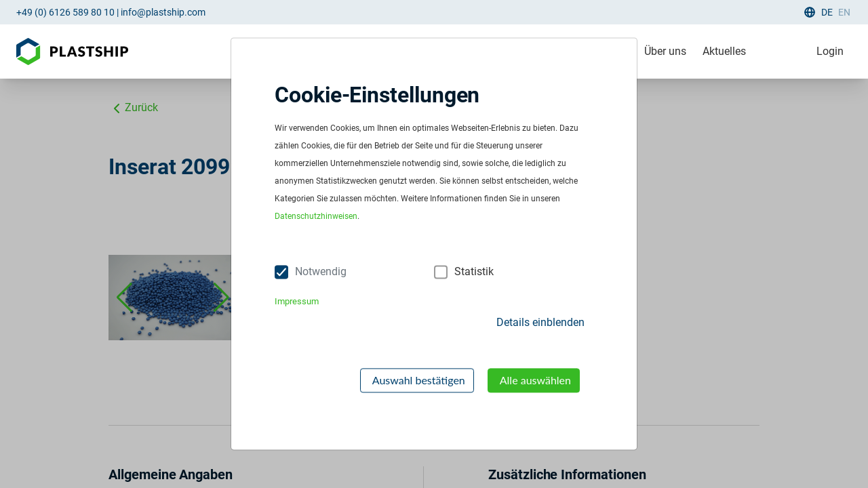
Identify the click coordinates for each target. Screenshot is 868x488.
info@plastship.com (163, 12)
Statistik (474, 272)
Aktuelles (724, 51)
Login (830, 51)
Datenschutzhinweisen (316, 217)
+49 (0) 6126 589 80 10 (65, 12)
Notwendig (321, 272)
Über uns (665, 51)
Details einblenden (540, 322)
